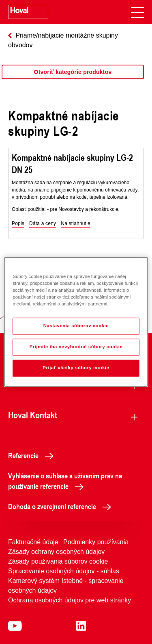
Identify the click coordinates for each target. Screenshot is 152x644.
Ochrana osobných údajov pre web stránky (70, 600)
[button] (18, 224)
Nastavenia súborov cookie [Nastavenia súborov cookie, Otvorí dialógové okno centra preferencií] (76, 326)
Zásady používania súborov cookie (58, 561)
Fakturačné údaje (33, 542)
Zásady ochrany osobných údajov (56, 552)
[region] (73, 80)
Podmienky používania (96, 542)
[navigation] (137, 12)
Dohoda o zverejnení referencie (62, 506)
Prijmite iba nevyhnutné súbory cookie (76, 347)
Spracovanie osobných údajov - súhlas (64, 571)
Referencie (33, 455)
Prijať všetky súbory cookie (76, 368)
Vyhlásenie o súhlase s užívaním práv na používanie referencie (65, 481)
